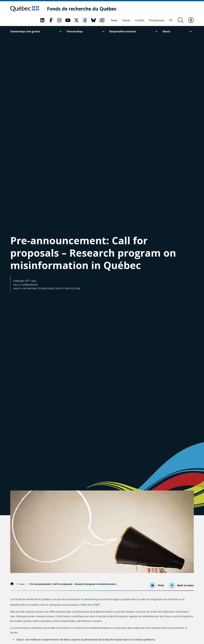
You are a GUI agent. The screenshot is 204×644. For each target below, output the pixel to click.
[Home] (12, 584)
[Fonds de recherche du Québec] (82, 9)
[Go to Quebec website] (25, 9)
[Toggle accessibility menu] (191, 20)
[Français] (171, 20)
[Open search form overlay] (181, 20)
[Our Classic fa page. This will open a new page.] (42, 20)
